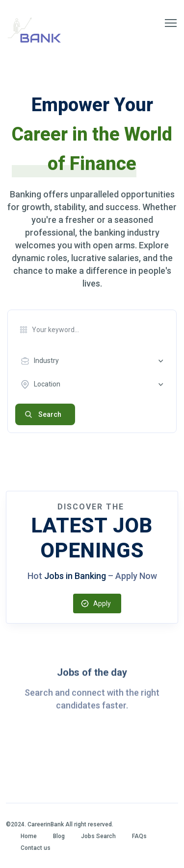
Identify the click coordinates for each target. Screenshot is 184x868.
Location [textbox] (47, 384)
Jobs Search (98, 836)
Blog (59, 836)
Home (29, 836)
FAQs (139, 836)
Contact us (36, 848)
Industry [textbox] (46, 361)
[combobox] (94, 361)
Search (50, 414)
